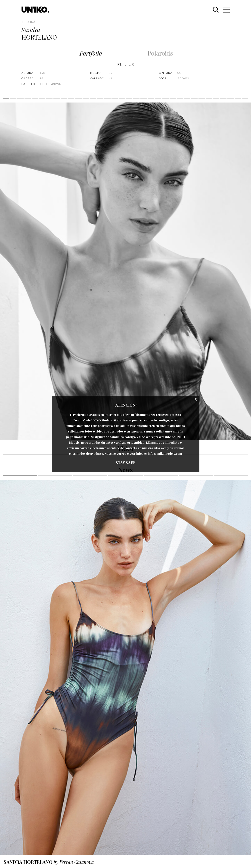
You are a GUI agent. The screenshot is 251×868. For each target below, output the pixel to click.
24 (173, 98)
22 (158, 98)
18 (129, 98)
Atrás (32, 22)
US (131, 65)
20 (144, 98)
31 (223, 98)
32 (231, 98)
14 (100, 98)
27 (194, 98)
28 (202, 98)
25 (180, 98)
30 (216, 98)
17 (122, 98)
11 (78, 98)
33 (238, 98)
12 (86, 98)
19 (136, 98)
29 (209, 98)
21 (151, 98)
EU (120, 65)
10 (71, 98)
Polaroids (160, 53)
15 (107, 98)
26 (187, 98)
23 (165, 98)
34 (245, 98)
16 (115, 98)
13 (93, 98)
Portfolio (91, 53)
